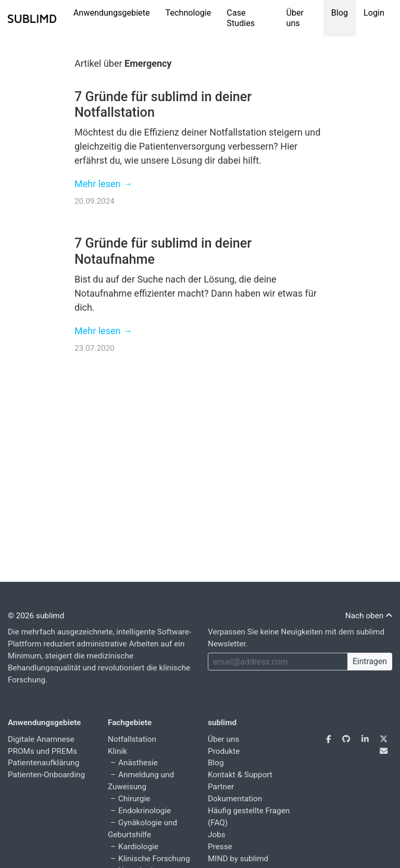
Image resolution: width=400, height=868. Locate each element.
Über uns (295, 18)
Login (374, 13)
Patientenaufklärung (43, 763)
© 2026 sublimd (36, 616)
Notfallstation (132, 739)
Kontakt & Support (240, 775)
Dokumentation (235, 799)
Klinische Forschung (154, 859)
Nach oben (369, 616)
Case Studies (241, 18)
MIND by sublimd (238, 859)
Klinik (117, 751)
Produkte (224, 751)
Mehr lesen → (103, 184)
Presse (220, 847)
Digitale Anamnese (41, 739)
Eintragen (370, 661)
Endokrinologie (145, 811)
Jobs (217, 835)
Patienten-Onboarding (46, 775)
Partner (221, 787)
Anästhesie (138, 763)
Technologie (189, 13)
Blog (340, 13)
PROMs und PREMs (42, 751)
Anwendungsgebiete (112, 13)
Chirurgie (134, 799)
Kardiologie (138, 847)
